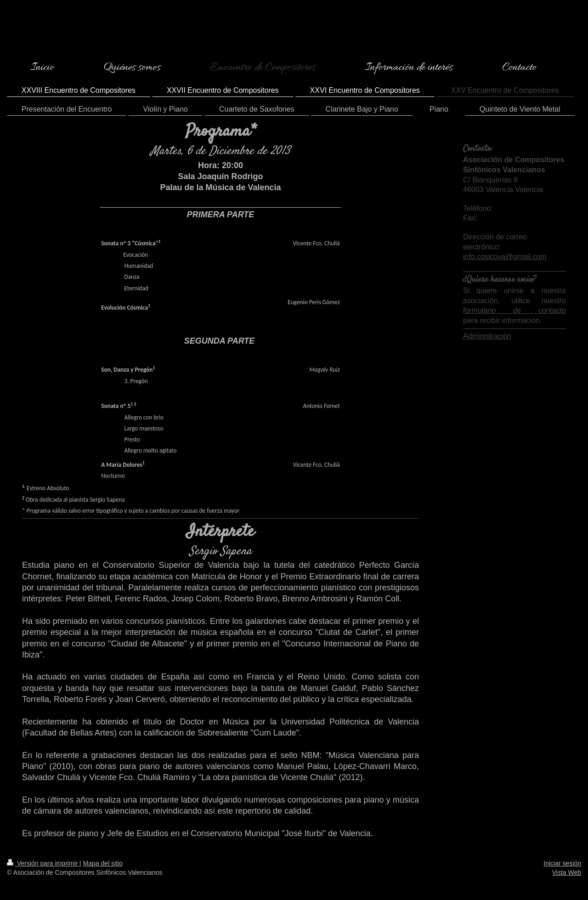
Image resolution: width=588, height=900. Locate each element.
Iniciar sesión (562, 863)
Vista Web (567, 872)
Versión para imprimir (43, 863)
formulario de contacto (514, 310)
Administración (487, 336)
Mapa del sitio (103, 863)
